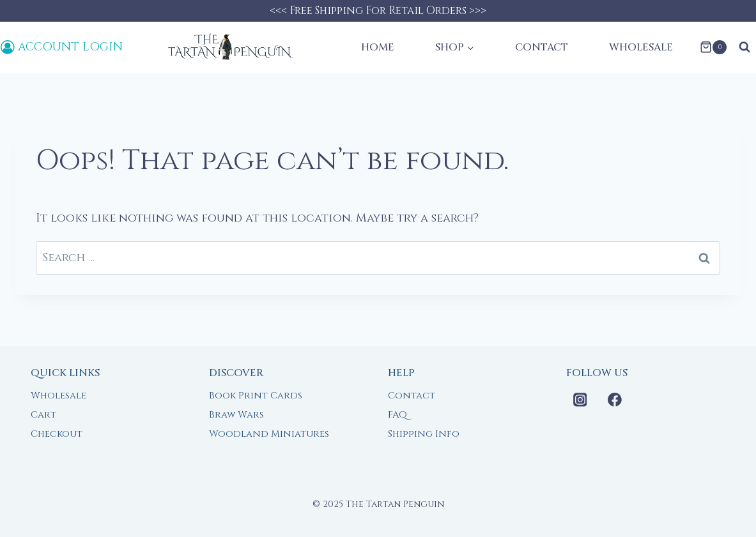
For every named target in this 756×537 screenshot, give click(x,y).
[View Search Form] (744, 47)
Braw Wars (236, 415)
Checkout (57, 434)
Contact (542, 47)
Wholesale (641, 47)
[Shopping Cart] (713, 47)
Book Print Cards (256, 396)
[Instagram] (580, 400)
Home (378, 47)
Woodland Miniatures (269, 434)
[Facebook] (615, 400)
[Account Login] (62, 47)
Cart (43, 415)
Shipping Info (424, 434)
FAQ (397, 415)
